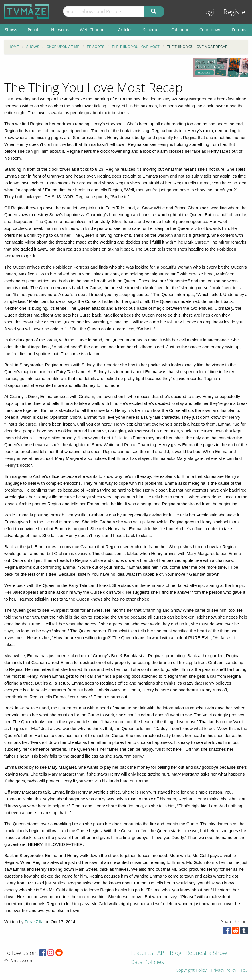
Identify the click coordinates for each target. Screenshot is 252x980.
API (161, 953)
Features (142, 953)
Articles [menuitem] (125, 30)
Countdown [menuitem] (210, 30)
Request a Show (206, 953)
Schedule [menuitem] (152, 30)
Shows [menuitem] (11, 30)
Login (210, 12)
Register (236, 12)
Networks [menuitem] (60, 30)
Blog (176, 953)
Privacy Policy (224, 970)
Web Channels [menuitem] (94, 30)
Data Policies (147, 962)
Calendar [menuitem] (180, 30)
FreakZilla (34, 922)
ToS (244, 970)
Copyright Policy (191, 970)
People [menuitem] (34, 30)
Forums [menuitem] (239, 30)
